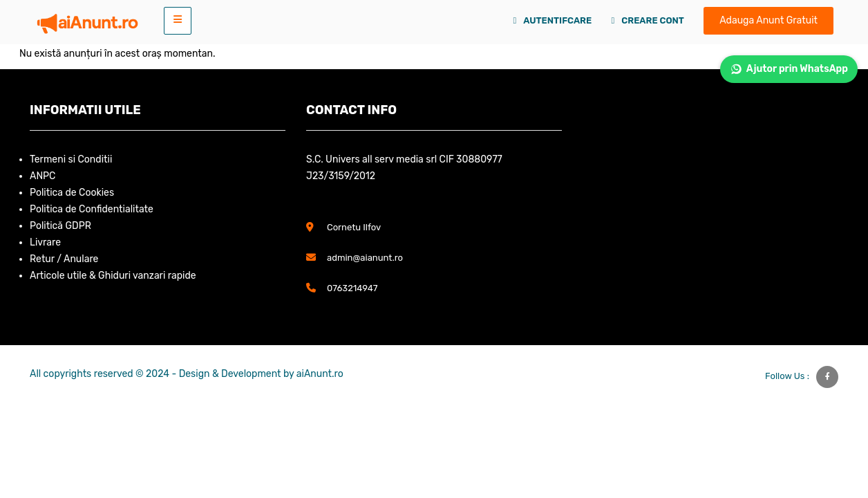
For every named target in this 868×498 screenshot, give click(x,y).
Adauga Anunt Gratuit (768, 20)
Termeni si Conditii (71, 159)
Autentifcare (553, 20)
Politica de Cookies (72, 193)
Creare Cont (648, 20)
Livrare (45, 242)
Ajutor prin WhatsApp (789, 69)
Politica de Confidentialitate (92, 209)
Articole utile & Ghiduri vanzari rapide (113, 276)
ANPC (43, 176)
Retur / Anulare (64, 259)
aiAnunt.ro (320, 374)
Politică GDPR (60, 226)
